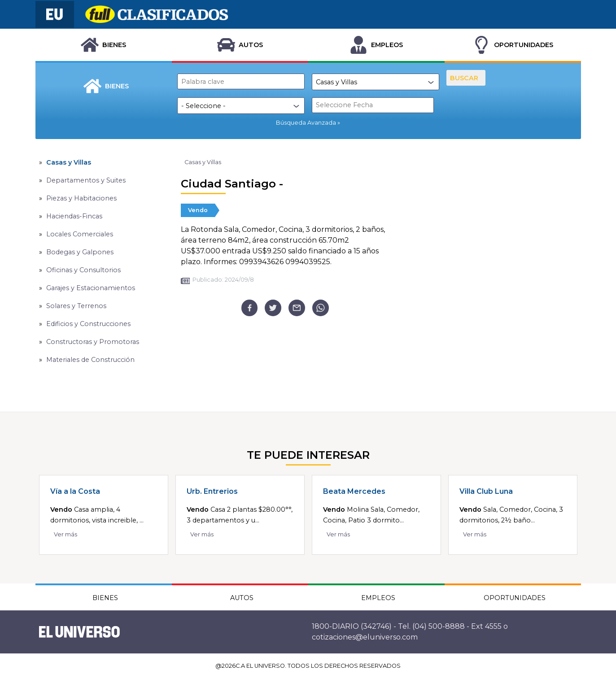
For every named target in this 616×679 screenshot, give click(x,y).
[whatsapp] (321, 308)
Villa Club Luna (486, 491)
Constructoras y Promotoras (93, 342)
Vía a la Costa (75, 491)
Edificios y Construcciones (88, 324)
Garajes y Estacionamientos (91, 288)
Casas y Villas (69, 162)
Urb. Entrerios (212, 491)
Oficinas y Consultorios (83, 270)
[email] (297, 308)
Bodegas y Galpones (80, 252)
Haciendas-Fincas (74, 216)
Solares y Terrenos (76, 306)
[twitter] (273, 308)
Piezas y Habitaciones (81, 198)
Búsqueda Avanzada (306, 123)
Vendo (198, 210)
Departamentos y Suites (86, 180)
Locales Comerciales (80, 234)
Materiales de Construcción (90, 360)
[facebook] (250, 308)
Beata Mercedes (354, 491)
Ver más (66, 534)
